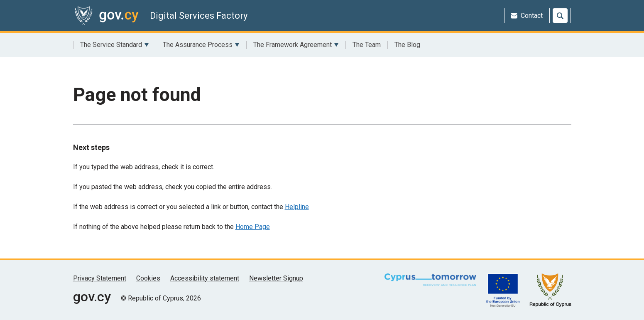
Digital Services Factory (199, 16)
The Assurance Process (201, 45)
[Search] (560, 16)
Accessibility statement (205, 278)
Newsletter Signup (276, 278)
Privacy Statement (100, 278)
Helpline (297, 207)
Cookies (148, 278)
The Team (367, 45)
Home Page (253, 227)
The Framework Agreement (296, 45)
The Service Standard (115, 45)
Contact (527, 16)
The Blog (407, 45)
